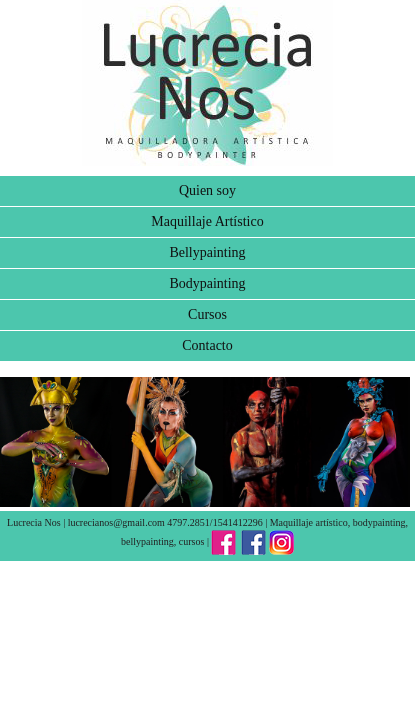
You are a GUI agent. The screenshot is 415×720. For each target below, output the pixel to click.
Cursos (207, 314)
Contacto (207, 345)
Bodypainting (207, 283)
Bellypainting (207, 252)
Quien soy (207, 190)
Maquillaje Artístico (207, 221)
